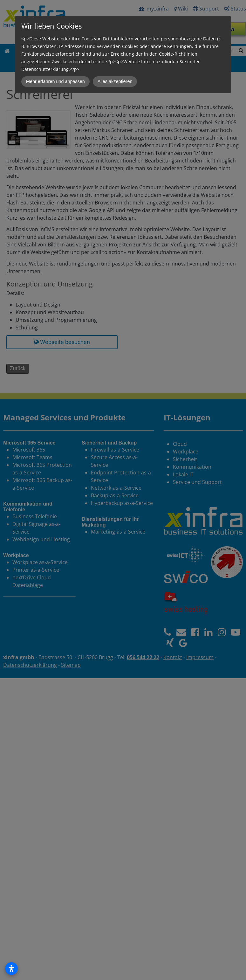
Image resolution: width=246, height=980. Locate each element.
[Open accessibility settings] (11, 969)
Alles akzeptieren (115, 81)
